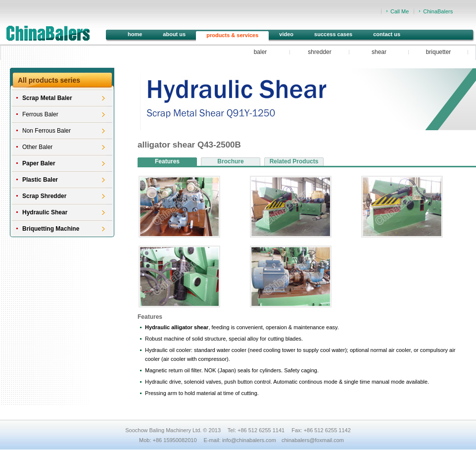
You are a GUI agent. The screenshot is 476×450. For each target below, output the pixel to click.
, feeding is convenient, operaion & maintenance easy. (242, 327)
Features (167, 161)
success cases (333, 34)
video (286, 34)
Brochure (230, 161)
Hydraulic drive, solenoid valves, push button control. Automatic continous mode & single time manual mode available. (287, 382)
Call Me (400, 11)
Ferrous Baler (40, 114)
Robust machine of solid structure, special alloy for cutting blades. (224, 339)
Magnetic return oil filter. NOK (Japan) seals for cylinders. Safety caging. (232, 370)
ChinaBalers (438, 11)
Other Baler (37, 147)
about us (174, 34)
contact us (387, 34)
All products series (49, 80)
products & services (232, 35)
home (135, 34)
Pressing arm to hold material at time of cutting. (202, 393)
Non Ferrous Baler (47, 131)
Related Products (294, 161)
